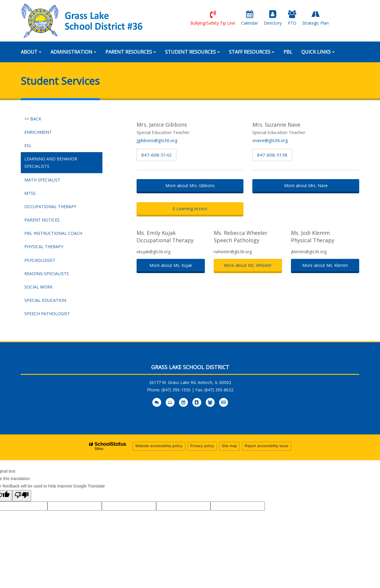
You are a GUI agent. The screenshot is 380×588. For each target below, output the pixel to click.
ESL (28, 145)
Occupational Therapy (50, 207)
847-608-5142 (156, 155)
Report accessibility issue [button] (267, 446)
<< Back (33, 119)
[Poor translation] (22, 496)
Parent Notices (42, 220)
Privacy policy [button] (202, 446)
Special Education (45, 300)
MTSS (30, 193)
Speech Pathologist (47, 314)
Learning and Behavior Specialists (51, 162)
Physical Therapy (44, 247)
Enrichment (38, 132)
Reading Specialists (47, 274)
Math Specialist (42, 180)
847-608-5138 (272, 155)
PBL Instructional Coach (53, 233)
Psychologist (40, 260)
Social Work (38, 287)
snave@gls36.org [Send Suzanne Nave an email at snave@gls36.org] (270, 140)
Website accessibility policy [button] (159, 446)
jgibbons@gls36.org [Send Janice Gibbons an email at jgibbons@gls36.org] (157, 140)
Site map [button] (229, 446)
